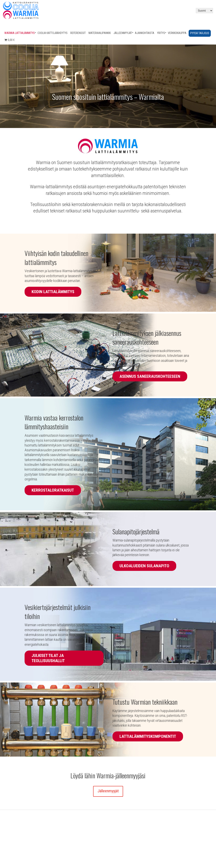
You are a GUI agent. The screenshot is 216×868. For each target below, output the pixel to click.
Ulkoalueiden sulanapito (144, 566)
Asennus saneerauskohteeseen (150, 376)
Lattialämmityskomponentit (148, 736)
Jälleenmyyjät (123, 33)
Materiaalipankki (100, 33)
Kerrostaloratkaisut (53, 490)
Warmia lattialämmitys (20, 33)
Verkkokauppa (177, 33)
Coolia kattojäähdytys (53, 33)
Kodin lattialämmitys (53, 292)
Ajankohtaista (145, 33)
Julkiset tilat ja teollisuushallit (48, 658)
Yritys (161, 33)
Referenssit (78, 33)
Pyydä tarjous (200, 33)
